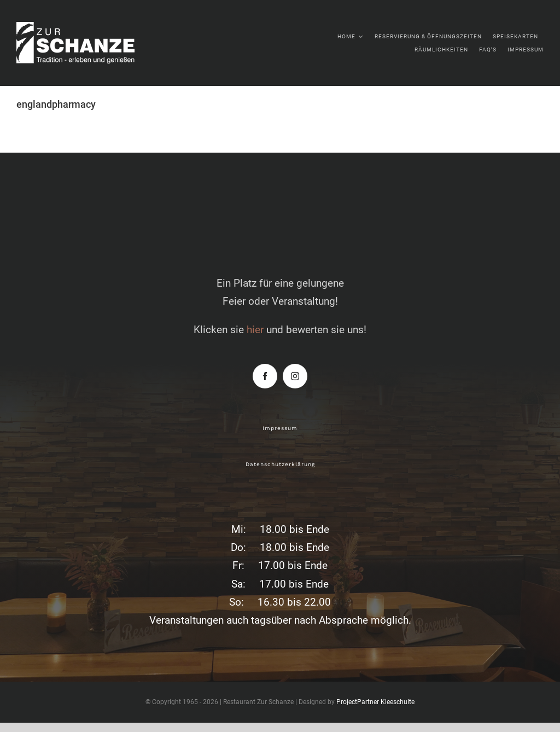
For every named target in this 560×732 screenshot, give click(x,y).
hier (255, 330)
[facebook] (265, 376)
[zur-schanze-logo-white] (87, 27)
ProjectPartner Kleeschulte (375, 702)
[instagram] (295, 376)
